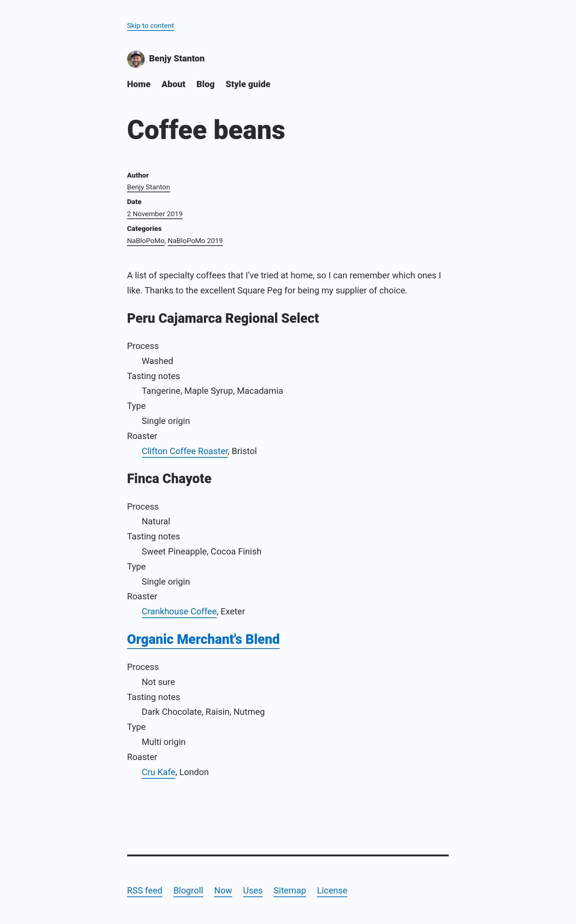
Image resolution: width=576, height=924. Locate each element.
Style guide (248, 84)
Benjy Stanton (166, 59)
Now (223, 891)
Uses (253, 891)
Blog (206, 84)
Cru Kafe (159, 772)
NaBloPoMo (146, 241)
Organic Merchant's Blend (204, 639)
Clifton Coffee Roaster (185, 451)
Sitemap (290, 891)
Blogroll (188, 891)
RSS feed (145, 891)
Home (139, 84)
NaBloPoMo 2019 (195, 241)
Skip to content (151, 26)
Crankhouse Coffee (179, 611)
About (174, 84)
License (332, 891)
